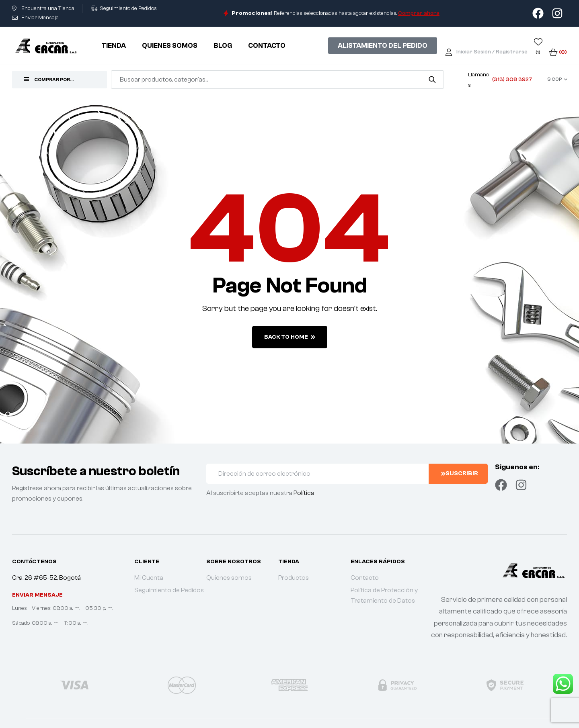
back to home (290, 337)
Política (304, 493)
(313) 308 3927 (512, 80)
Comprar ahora (419, 13)
